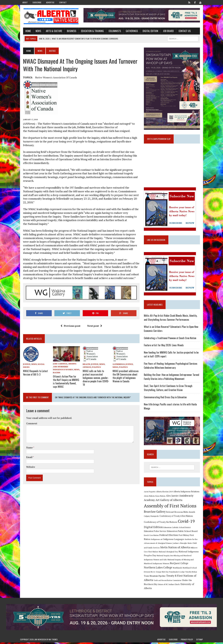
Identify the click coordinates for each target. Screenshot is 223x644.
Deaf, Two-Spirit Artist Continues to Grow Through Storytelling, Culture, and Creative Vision (169, 392)
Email (27, 444)
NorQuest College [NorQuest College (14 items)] (154, 569)
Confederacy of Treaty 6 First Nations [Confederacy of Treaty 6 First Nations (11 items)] (177, 522)
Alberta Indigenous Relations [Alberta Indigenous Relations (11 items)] (188, 497)
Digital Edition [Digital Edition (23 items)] (154, 532)
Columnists (112, 31)
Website (28, 454)
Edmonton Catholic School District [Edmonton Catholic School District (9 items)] (178, 533)
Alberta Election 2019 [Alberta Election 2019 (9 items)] (166, 497)
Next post (94, 316)
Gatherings (129, 31)
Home (25, 31)
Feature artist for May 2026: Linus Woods (165, 349)
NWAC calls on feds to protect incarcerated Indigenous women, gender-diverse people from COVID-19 (95, 367)
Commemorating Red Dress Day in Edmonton (166, 402)
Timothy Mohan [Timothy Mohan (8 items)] (151, 578)
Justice (24, 354)
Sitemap (200, 641)
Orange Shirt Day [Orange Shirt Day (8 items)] (178, 573)
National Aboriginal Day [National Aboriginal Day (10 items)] (155, 557)
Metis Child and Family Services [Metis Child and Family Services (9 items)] (188, 549)
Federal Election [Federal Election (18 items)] (160, 540)
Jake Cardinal (58, 354)
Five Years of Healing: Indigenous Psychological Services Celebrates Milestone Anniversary (172, 370)
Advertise (50, 2)
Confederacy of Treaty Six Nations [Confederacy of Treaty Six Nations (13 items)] (162, 527)
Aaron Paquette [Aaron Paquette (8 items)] (151, 497)
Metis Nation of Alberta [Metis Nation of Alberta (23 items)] (160, 553)
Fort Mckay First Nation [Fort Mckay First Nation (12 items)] (181, 541)
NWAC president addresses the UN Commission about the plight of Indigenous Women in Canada (126, 365)
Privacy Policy (187, 641)
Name (27, 434)
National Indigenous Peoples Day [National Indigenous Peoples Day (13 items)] (181, 557)
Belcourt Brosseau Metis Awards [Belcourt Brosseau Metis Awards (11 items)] (182, 517)
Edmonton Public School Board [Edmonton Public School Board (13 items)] (173, 537)
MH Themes (53, 641)
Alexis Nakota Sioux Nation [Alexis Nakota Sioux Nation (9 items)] (156, 501)
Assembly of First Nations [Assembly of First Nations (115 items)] (171, 511)
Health (85, 354)
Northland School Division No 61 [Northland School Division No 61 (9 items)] (158, 573)
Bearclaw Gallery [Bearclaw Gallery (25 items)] (156, 517)
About (25, 2)
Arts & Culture (51, 31)
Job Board (165, 31)
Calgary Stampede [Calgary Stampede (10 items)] (152, 522)
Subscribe (37, 2)
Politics (95, 357)
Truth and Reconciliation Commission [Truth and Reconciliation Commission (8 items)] (182, 582)
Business (69, 31)
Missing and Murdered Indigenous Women (65, 357)
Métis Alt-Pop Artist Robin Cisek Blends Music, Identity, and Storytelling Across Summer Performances (174, 322)
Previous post (69, 316)
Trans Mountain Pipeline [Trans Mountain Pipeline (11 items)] (168, 577)
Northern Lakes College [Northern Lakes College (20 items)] (178, 569)
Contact (63, 2)
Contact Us (182, 31)
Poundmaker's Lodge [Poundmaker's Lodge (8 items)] (192, 573)
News (35, 31)
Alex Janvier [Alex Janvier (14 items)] (173, 501)
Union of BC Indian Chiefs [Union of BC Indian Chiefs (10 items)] (174, 586)
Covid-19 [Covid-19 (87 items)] (187, 527)
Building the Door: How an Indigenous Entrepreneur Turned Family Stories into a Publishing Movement (173, 381)
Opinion (86, 357)
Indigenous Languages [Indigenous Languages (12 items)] (158, 545)
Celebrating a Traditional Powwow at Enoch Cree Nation (171, 342)
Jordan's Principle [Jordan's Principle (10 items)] (167, 549)
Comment (29, 410)
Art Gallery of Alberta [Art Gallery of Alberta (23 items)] (170, 505)
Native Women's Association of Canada (53, 78)
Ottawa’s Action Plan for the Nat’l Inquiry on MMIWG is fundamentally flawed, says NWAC (64, 368)
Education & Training (89, 31)
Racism (69, 360)
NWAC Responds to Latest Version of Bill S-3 (33, 362)
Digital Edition (147, 31)
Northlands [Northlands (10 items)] (198, 569)
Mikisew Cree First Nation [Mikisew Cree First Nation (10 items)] (186, 553)
